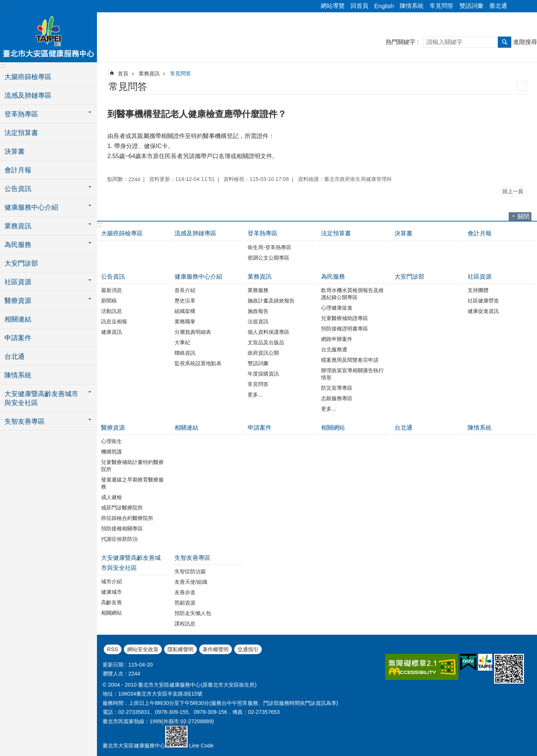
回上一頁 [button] (513, 191)
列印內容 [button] (522, 86)
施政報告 (258, 311)
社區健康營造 (483, 301)
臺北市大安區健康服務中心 (48, 36)
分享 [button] (516, 6)
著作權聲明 (216, 649)
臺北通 (498, 6)
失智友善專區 (192, 558)
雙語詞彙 (471, 6)
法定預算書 (21, 133)
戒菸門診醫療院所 (122, 508)
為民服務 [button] (18, 245)
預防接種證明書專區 (345, 329)
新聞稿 (109, 301)
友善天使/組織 (191, 582)
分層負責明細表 (193, 332)
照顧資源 (185, 603)
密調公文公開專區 (268, 258)
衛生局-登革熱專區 (269, 247)
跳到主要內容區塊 (4, 4)
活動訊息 (112, 311)
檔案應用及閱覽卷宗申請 (350, 360)
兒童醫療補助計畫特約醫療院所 (132, 466)
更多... (255, 395)
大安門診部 (21, 263)
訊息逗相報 (114, 321)
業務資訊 (149, 73)
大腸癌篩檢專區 (28, 77)
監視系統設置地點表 (198, 363)
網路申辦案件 (337, 339)
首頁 (123, 73)
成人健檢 (112, 497)
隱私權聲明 (180, 649)
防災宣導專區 (337, 388)
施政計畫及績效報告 (271, 301)
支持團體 (478, 290)
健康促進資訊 (483, 311)
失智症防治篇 (190, 571)
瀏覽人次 (113, 674)
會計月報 (18, 170)
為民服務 (333, 277)
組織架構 (185, 311)
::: (8, 4)
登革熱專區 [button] (21, 114)
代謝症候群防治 (119, 539)
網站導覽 (333, 6)
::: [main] (110, 71)
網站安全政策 (143, 649)
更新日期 (113, 665)
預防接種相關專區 (122, 528)
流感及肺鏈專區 (28, 95)
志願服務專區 (337, 398)
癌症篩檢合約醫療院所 (127, 518)
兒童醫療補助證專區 (345, 318)
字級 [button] (527, 6)
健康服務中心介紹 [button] (31, 207)
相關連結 (18, 319)
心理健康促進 (337, 308)
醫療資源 (113, 428)
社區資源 (480, 277)
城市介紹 (112, 581)
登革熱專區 (263, 233)
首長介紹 (185, 290)
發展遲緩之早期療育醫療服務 (132, 483)
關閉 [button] (524, 217)
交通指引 (248, 649)
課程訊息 (185, 624)
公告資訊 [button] (18, 189)
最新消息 (112, 290)
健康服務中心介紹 (198, 277)
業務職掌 (185, 321)
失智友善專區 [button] (25, 421)
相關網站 (333, 428)
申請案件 (18, 338)
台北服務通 (334, 349)
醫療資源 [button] (18, 301)
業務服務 (258, 290)
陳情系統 (412, 6)
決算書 (15, 151)
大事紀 (182, 342)
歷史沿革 (185, 301)
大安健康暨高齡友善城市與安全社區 (131, 563)
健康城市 (112, 592)
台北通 (15, 357)
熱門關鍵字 (401, 42)
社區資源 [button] (18, 282)
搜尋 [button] (505, 42)
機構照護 (112, 452)
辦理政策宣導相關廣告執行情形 (352, 374)
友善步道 (185, 592)
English (384, 6)
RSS (113, 649)
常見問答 (442, 6)
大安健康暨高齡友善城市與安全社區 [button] (41, 398)
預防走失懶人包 (193, 613)
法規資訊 (258, 321)
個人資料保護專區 (268, 332)
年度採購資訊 (263, 374)
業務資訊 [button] (18, 226)
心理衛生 (112, 441)
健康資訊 (112, 332)
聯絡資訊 (185, 353)
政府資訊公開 (263, 353)
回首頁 (359, 6)
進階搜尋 (525, 42)
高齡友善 (112, 602)
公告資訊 (113, 277)
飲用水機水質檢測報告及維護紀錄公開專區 (352, 294)
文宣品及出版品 (266, 342)
